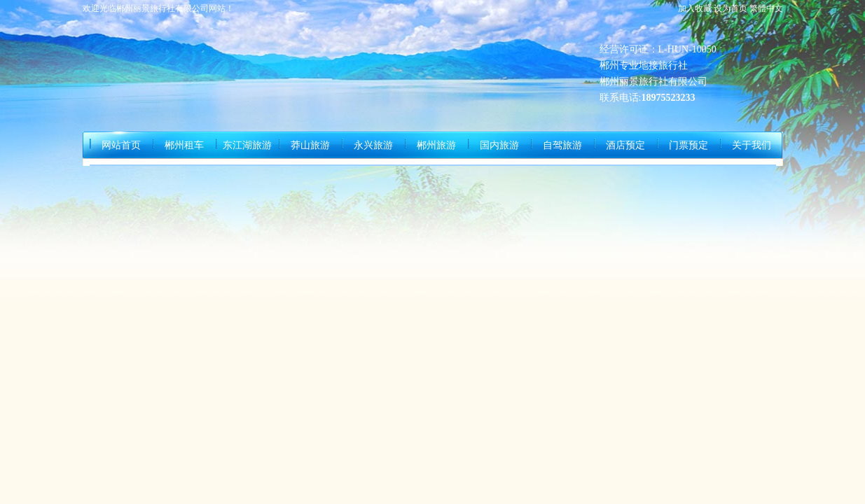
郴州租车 (184, 145)
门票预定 (688, 145)
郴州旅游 (436, 145)
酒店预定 (625, 145)
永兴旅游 (373, 145)
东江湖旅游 (247, 145)
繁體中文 (766, 8)
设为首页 (731, 8)
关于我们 (752, 145)
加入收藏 (695, 8)
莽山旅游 (310, 145)
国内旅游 (499, 145)
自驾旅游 (562, 145)
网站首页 (121, 145)
